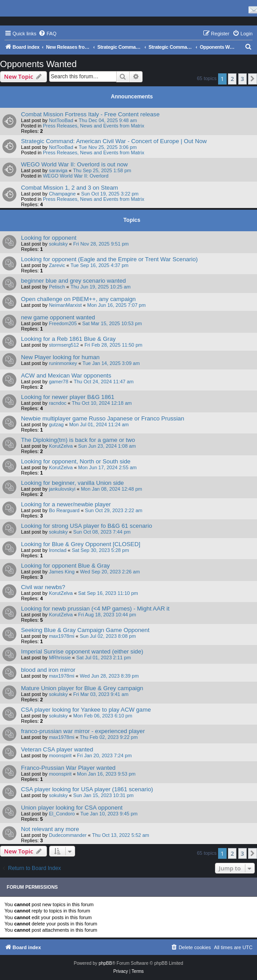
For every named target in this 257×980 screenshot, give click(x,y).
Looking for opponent (49, 238)
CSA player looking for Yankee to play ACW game (86, 710)
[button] (253, 79)
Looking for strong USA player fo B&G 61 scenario (86, 526)
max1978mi (61, 636)
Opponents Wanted (38, 64)
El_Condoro (62, 814)
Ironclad (57, 550)
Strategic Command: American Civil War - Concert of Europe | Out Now (114, 141)
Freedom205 (63, 323)
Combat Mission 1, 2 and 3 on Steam (70, 188)
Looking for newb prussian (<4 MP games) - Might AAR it (95, 609)
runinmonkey (63, 363)
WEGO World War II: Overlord (76, 176)
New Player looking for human (60, 357)
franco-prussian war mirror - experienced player (83, 731)
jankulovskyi (62, 489)
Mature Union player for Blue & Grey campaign (82, 688)
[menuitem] (47, 34)
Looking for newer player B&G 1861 (68, 397)
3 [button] (242, 79)
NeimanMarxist (65, 305)
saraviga (58, 170)
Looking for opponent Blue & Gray (65, 566)
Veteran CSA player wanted (57, 749)
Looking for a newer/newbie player (66, 504)
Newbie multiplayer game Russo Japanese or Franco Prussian (103, 418)
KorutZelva (61, 446)
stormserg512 (64, 345)
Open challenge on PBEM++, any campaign (78, 299)
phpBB (105, 963)
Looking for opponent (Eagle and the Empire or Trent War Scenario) (109, 259)
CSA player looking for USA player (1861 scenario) (87, 789)
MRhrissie (60, 658)
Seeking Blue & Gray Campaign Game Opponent (85, 630)
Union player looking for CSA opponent (72, 808)
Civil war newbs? (43, 587)
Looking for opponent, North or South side (76, 461)
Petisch (57, 287)
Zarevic (57, 265)
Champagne (62, 194)
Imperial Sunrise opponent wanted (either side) (82, 651)
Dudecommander (67, 835)
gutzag (56, 424)
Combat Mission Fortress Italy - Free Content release (90, 114)
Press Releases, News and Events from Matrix (94, 126)
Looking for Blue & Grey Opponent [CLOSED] (81, 544)
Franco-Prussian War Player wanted (68, 768)
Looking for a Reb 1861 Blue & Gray (68, 339)
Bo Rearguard (64, 510)
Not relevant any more (50, 829)
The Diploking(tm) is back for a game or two (78, 440)
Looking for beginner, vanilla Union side (72, 483)
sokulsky (58, 244)
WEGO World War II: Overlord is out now (74, 164)
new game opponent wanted (58, 317)
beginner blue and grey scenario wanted (74, 281)
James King (61, 572)
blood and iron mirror (48, 670)
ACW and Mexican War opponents (66, 375)
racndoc (57, 403)
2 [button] (232, 79)
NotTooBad (61, 120)
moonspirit (60, 755)
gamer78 (58, 382)
